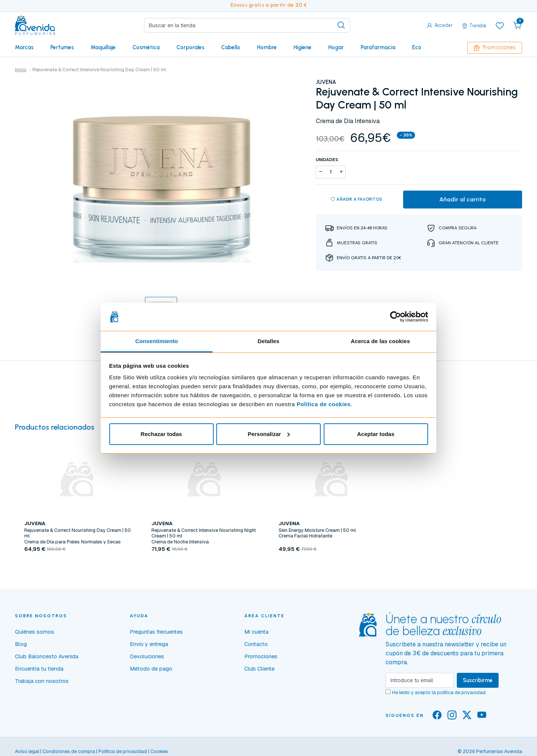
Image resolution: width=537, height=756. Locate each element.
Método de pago (151, 669)
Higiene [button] (302, 47)
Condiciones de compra (69, 751)
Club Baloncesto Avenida (47, 656)
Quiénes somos (34, 632)
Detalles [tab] (268, 341)
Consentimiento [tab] (157, 341)
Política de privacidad (123, 751)
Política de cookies (324, 404)
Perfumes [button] (62, 47)
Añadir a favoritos (357, 199)
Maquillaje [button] (103, 47)
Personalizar (269, 434)
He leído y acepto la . (439, 692)
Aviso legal (27, 751)
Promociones (495, 47)
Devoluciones (147, 656)
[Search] (247, 25)
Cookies (159, 751)
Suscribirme (478, 680)
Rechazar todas (161, 434)
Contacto (256, 644)
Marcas (24, 47)
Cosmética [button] (146, 47)
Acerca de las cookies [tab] (381, 341)
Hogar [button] (336, 47)
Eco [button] (417, 47)
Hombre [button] (267, 47)
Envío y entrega (149, 644)
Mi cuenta (256, 632)
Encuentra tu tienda (39, 669)
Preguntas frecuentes (156, 632)
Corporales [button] (190, 47)
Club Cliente (259, 669)
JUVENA (326, 82)
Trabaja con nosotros (42, 681)
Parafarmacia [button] (378, 47)
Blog (21, 644)
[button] (518, 25)
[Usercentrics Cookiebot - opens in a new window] (395, 317)
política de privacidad (461, 692)
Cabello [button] (231, 47)
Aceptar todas (376, 434)
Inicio (21, 70)
